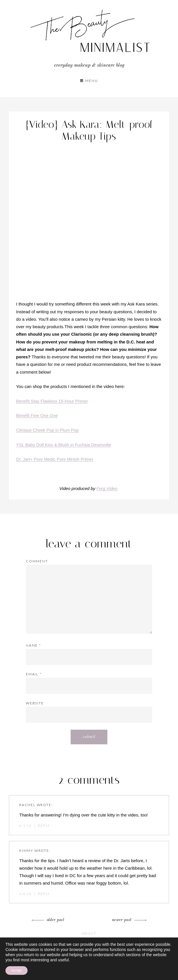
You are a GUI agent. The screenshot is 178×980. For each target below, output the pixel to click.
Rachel (27, 805)
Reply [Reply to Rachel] (44, 826)
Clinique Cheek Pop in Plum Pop (47, 430)
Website (35, 703)
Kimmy (26, 851)
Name (33, 645)
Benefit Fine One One (37, 415)
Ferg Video (107, 488)
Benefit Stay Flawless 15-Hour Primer (52, 401)
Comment (37, 561)
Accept (17, 971)
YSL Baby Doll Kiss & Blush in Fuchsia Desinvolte (64, 445)
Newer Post (129, 920)
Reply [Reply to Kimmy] (44, 894)
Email (34, 674)
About (89, 933)
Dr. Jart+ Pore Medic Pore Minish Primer (55, 459)
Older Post (49, 920)
